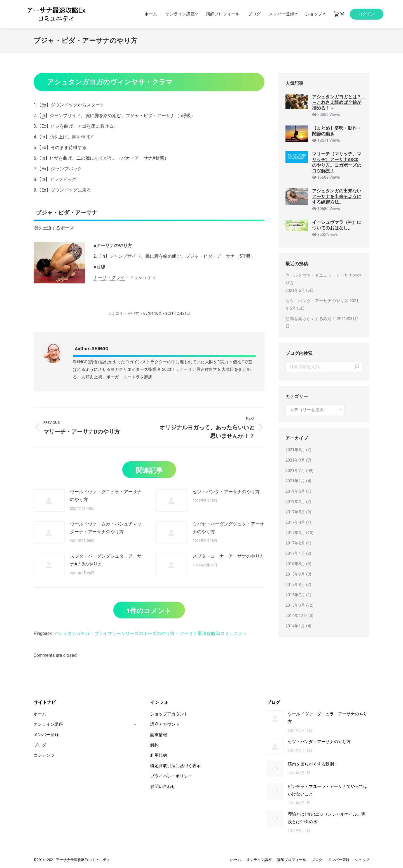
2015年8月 (295, 585)
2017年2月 (295, 543)
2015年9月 (295, 574)
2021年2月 (295, 471)
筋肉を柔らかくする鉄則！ (311, 319)
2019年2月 (295, 502)
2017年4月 (295, 522)
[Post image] (49, 501)
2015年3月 (295, 605)
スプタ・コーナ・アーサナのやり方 (228, 556)
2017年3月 (295, 533)
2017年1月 (295, 553)
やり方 (134, 313)
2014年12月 (296, 616)
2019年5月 (295, 491)
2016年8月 (295, 564)
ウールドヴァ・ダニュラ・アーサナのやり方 (106, 496)
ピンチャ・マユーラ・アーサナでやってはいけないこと (328, 790)
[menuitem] (155, 14)
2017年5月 (295, 512)
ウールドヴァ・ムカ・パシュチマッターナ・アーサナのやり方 (106, 528)
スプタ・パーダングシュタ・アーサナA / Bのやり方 (106, 560)
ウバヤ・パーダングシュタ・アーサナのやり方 (228, 528)
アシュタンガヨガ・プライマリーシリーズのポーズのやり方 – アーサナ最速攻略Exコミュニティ (150, 633)
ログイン (367, 14)
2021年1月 (295, 481)
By (152, 313)
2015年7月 (295, 595)
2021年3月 (295, 460)
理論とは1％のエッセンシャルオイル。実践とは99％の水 (327, 818)
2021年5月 (295, 450)
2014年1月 (295, 626)
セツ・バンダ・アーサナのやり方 (226, 492)
